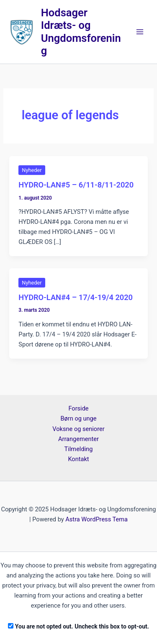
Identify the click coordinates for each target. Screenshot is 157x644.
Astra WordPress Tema (97, 519)
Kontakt (78, 459)
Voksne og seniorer (78, 429)
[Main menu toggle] (140, 32)
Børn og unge (78, 418)
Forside (78, 408)
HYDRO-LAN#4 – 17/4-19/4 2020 (76, 297)
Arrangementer (78, 439)
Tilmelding (79, 449)
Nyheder (32, 170)
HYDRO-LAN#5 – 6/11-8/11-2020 (76, 185)
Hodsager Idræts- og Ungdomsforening (81, 32)
